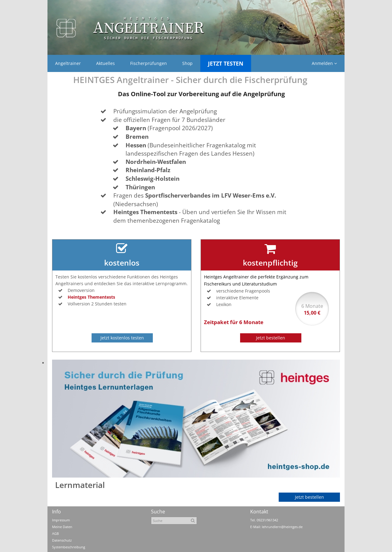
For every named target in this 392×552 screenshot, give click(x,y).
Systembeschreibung (69, 547)
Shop (187, 63)
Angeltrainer (68, 63)
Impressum (61, 520)
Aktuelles (106, 63)
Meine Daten (62, 527)
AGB (55, 533)
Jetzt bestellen (271, 338)
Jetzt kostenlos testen (122, 338)
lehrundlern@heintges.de (282, 527)
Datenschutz (62, 540)
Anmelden (324, 63)
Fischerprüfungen (149, 63)
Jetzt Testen (226, 63)
